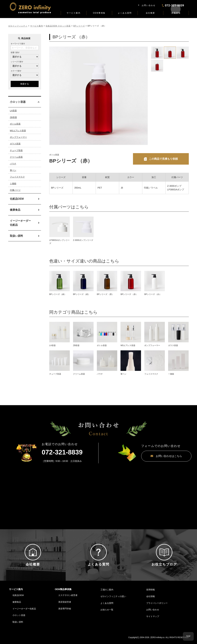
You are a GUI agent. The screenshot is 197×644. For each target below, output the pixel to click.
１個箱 (13, 184)
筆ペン (13, 170)
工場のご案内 (107, 593)
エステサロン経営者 (68, 599)
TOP (188, 636)
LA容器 (13, 111)
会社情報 (151, 600)
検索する (25, 84)
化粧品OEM (17, 199)
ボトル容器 (15, 124)
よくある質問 (125, 13)
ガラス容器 (15, 144)
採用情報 (151, 593)
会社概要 (150, 13)
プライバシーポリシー (157, 607)
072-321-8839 (62, 452)
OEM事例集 (99, 13)
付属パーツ (15, 190)
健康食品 (15, 210)
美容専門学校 (65, 612)
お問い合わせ (149, 5)
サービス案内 (74, 13)
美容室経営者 (65, 605)
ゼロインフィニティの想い (113, 600)
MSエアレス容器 (18, 131)
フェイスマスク (17, 177)
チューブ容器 (16, 150)
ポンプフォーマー (18, 137)
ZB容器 (13, 117)
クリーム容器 (16, 157)
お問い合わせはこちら (154, 456)
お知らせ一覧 (107, 613)
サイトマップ (153, 620)
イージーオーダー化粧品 (20, 223)
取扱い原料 (16, 236)
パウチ (13, 164)
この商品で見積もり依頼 (163, 159)
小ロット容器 (19, 619)
